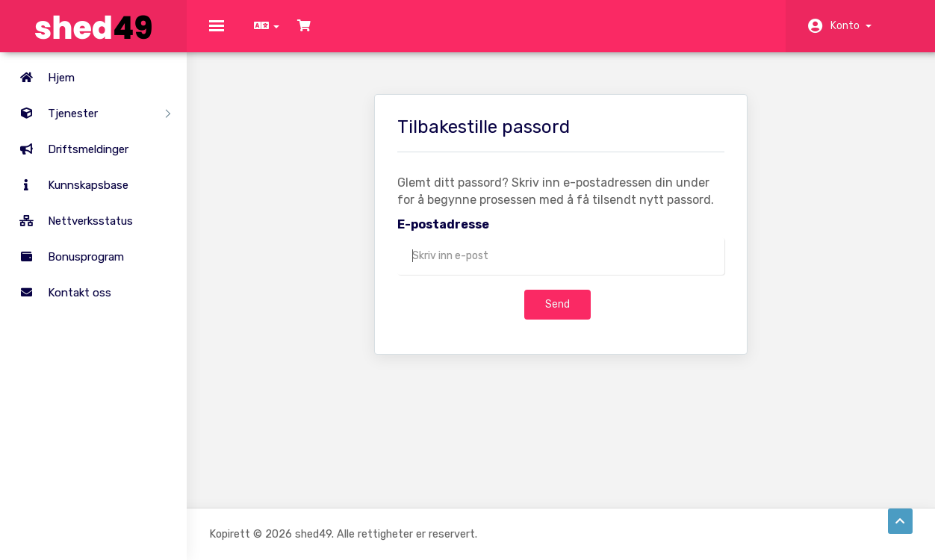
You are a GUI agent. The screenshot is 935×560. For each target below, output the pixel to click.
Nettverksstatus (70, 221)
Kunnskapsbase (68, 185)
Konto (851, 26)
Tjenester (89, 113)
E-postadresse (443, 235)
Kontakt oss (59, 293)
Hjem (41, 78)
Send (557, 315)
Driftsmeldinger (68, 149)
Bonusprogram (66, 257)
